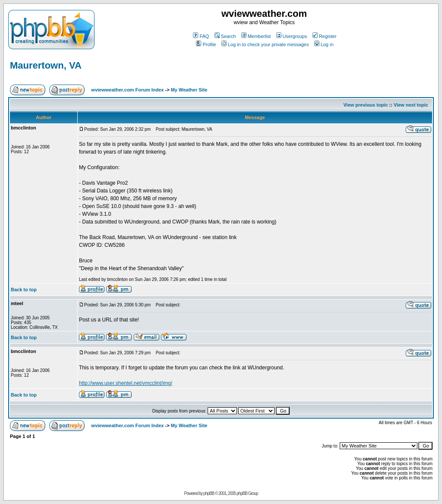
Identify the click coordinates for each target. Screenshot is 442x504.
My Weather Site (189, 90)
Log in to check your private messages (265, 44)
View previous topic (365, 105)
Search (225, 36)
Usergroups (292, 36)
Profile (206, 44)
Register (325, 36)
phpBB (209, 493)
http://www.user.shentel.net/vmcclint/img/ (126, 383)
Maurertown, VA (46, 65)
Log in (324, 44)
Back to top (24, 290)
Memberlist (256, 36)
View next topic (411, 105)
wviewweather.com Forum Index (127, 90)
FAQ (201, 36)
